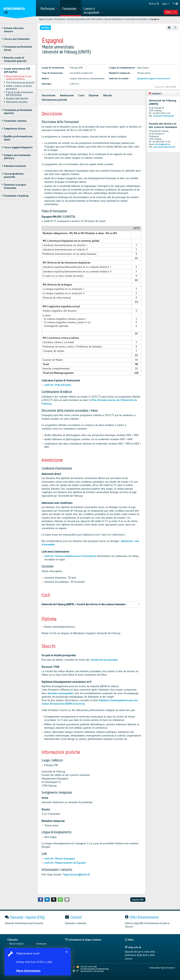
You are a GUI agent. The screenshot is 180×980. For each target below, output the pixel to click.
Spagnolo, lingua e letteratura (154, 78)
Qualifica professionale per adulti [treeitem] (18, 138)
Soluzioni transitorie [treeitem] (15, 166)
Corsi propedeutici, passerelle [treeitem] (14, 175)
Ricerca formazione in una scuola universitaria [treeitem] (18, 78)
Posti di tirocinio (16, 944)
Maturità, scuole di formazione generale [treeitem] (15, 59)
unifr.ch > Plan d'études (58, 385)
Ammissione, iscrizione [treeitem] (17, 102)
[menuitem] (49, 8)
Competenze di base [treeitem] (15, 129)
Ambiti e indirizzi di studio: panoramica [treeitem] (19, 87)
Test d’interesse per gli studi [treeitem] (20, 82)
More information (28, 971)
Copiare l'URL (138, 900)
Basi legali (161, 968)
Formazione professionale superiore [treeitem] (18, 112)
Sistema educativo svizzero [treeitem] (14, 30)
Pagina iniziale (46, 19)
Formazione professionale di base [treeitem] (18, 48)
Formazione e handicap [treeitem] (16, 196)
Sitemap (152, 968)
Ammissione (67, 95)
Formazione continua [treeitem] (15, 121)
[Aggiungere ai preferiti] (175, 28)
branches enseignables (61, 693)
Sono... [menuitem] (171, 12)
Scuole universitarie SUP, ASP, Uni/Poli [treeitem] (17, 70)
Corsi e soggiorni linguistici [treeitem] (18, 147)
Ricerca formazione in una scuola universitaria (126, 19)
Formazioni (60, 19)
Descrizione (49, 95)
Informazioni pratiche (54, 100)
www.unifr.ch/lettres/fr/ (164, 147)
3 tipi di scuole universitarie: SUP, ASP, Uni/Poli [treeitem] (19, 94)
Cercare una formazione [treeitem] (17, 39)
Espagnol (154, 19)
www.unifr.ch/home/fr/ (164, 116)
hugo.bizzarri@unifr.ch (77, 875)
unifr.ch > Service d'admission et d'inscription (70, 556)
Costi (81, 95)
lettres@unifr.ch (162, 144)
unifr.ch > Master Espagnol (59, 859)
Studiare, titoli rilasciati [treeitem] (17, 98)
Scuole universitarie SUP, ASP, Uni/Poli (85, 19)
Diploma (94, 95)
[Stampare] (169, 28)
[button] (40, 900)
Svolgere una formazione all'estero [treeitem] (17, 157)
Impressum (171, 968)
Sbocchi (107, 95)
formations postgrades (104, 660)
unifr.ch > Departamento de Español (65, 863)
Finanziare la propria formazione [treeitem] (15, 186)
